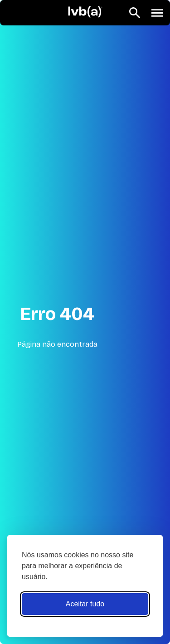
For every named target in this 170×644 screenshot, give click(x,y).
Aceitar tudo (85, 604)
